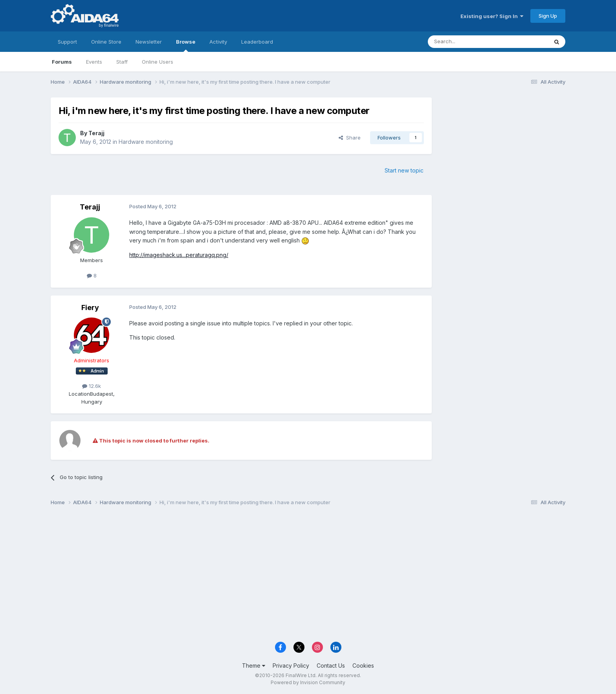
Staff (122, 62)
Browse (186, 45)
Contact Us (331, 666)
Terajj (96, 133)
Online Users (158, 62)
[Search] (468, 42)
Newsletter (149, 42)
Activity (218, 42)
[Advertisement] (502, 150)
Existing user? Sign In (492, 16)
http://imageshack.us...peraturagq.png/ (179, 255)
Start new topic (404, 170)
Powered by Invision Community (308, 682)
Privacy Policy (291, 666)
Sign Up (548, 16)
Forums (62, 62)
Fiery (90, 308)
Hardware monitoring (146, 142)
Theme (254, 666)
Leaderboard (257, 42)
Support (67, 42)
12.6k (92, 386)
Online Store (106, 42)
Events (94, 62)
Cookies (363, 666)
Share (350, 138)
